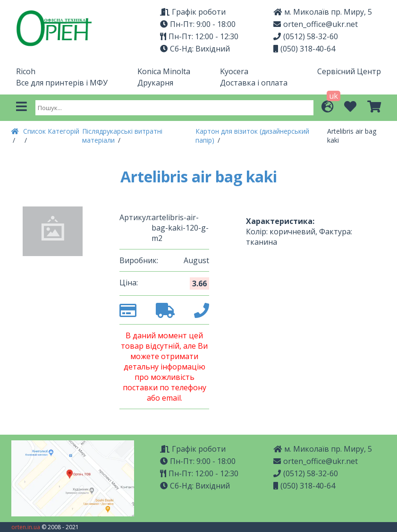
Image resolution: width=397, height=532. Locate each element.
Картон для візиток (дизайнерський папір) (252, 136)
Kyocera (234, 71)
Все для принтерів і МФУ (62, 83)
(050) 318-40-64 (304, 49)
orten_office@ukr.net (316, 24)
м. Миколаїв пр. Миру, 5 (323, 12)
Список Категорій (51, 131)
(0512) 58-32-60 (306, 36)
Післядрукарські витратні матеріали (122, 136)
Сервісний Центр (349, 71)
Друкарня (155, 83)
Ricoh (26, 71)
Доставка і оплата (254, 83)
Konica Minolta (164, 71)
